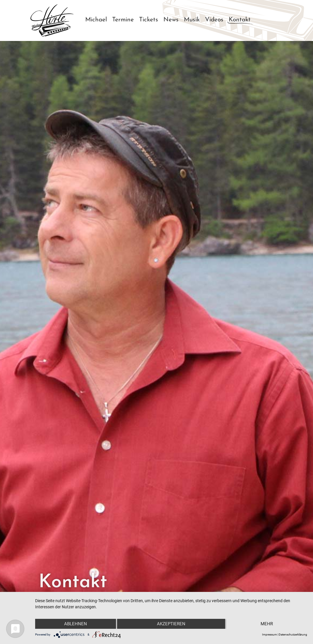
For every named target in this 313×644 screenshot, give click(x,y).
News (171, 20)
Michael (96, 20)
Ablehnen (76, 624)
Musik (192, 20)
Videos (214, 20)
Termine (123, 20)
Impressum (270, 634)
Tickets (149, 20)
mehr (267, 624)
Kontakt (240, 20)
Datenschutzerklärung (293, 634)
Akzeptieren (171, 624)
